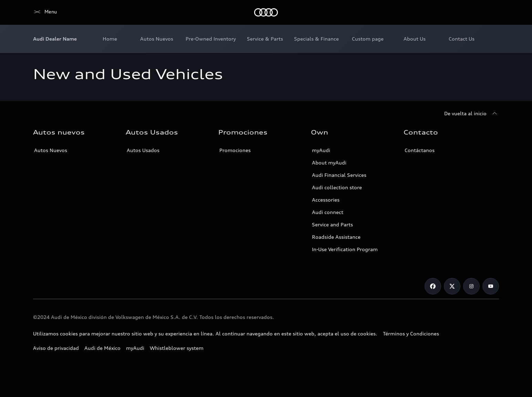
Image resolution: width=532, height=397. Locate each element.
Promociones (235, 150)
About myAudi (329, 163)
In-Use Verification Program (345, 249)
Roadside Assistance (336, 237)
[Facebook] (433, 286)
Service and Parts (332, 224)
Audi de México (102, 348)
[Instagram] (471, 286)
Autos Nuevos (51, 150)
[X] (452, 286)
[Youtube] (491, 286)
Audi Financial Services (339, 175)
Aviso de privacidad (56, 348)
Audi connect (328, 212)
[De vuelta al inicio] (472, 114)
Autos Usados (143, 150)
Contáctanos (420, 150)
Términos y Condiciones (411, 334)
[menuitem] (110, 39)
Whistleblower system (177, 348)
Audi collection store (337, 187)
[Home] (45, 12)
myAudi (321, 150)
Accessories (326, 200)
